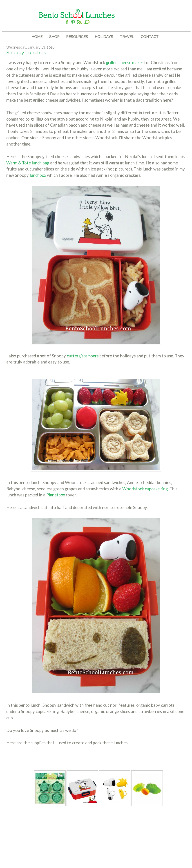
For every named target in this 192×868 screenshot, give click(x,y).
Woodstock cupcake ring (145, 489)
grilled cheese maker (125, 63)
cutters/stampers (83, 356)
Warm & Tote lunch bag (28, 163)
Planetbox (56, 495)
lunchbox (38, 175)
